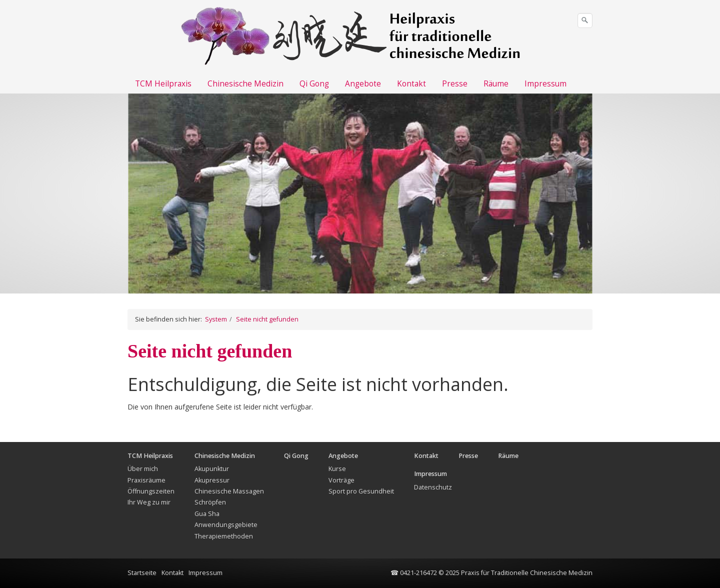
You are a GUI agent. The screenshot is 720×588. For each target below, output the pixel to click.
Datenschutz (433, 487)
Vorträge (341, 480)
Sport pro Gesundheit (361, 491)
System (216, 319)
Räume (496, 84)
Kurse (337, 469)
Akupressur (212, 480)
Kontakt (411, 84)
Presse (455, 84)
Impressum (545, 84)
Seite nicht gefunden (267, 319)
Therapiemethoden (224, 536)
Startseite (142, 573)
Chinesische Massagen (229, 491)
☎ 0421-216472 (414, 573)
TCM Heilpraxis (163, 84)
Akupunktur (212, 469)
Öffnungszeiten (151, 491)
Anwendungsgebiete (226, 525)
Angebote (363, 84)
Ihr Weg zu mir (149, 502)
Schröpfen (210, 502)
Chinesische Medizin (245, 84)
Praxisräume (146, 480)
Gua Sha (207, 514)
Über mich (143, 469)
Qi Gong (314, 84)
